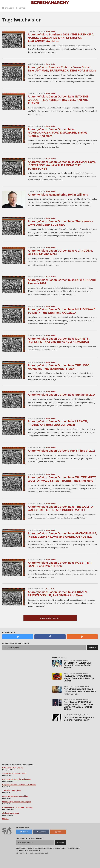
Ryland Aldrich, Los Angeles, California (17, 807)
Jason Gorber (51, 31)
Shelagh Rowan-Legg (11, 813)
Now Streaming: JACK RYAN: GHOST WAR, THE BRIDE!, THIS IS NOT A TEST (80, 691)
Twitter (24, 832)
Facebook (41, 832)
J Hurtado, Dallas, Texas (12, 790)
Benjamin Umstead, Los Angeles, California (19, 785)
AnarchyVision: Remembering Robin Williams (58, 195)
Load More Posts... (50, 618)
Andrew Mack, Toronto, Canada (14, 774)
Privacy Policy (60, 848)
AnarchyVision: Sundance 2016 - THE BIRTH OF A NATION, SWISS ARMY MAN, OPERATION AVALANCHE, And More (61, 38)
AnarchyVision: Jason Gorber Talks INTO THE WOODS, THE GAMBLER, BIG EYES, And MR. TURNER (58, 100)
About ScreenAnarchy (24, 848)
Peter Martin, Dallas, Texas (12, 768)
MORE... (5, 819)
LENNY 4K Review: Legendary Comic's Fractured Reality (79, 719)
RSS (58, 832)
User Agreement (74, 848)
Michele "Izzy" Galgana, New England (17, 802)
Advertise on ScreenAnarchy (30, 850)
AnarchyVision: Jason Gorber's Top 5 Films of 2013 (62, 451)
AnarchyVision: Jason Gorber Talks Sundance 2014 (62, 395)
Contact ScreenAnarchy (44, 848)
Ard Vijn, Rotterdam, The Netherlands (17, 779)
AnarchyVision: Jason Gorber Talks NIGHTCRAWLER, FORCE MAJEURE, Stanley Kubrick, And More (58, 133)
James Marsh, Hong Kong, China (15, 796)
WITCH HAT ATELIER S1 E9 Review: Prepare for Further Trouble (78, 665)
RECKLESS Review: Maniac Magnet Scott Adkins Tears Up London (79, 678)
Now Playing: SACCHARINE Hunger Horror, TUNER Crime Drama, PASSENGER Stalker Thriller (78, 706)
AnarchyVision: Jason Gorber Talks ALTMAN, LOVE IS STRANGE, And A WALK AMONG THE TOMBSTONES (62, 165)
